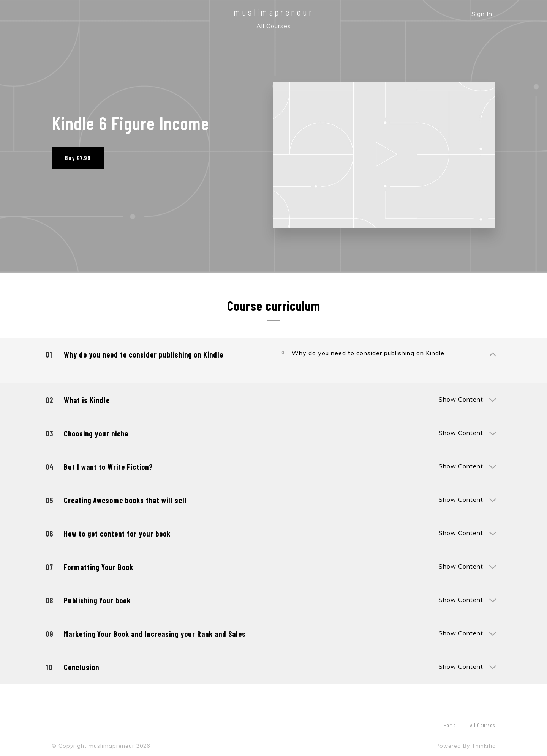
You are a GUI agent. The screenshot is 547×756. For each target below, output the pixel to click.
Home (450, 725)
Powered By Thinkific (466, 746)
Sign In (482, 14)
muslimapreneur (274, 12)
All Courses (274, 26)
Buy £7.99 (78, 158)
